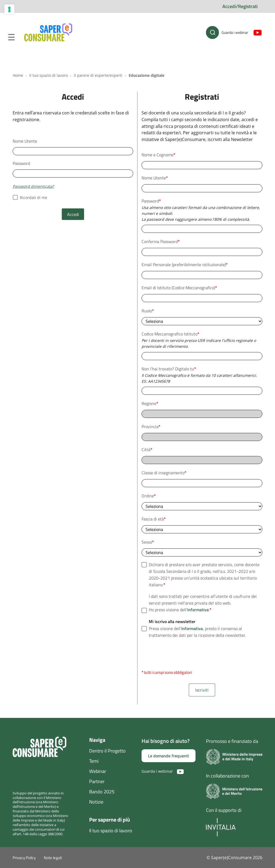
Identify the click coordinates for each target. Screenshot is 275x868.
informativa (198, 610)
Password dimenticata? (33, 186)
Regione (150, 403)
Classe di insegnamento (164, 473)
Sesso (148, 542)
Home (18, 75)
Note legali (53, 858)
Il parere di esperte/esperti (98, 75)
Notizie (96, 802)
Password (21, 163)
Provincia (151, 426)
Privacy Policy (24, 858)
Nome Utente (25, 141)
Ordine (149, 496)
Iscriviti (202, 690)
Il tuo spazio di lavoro (48, 75)
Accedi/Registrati (240, 6)
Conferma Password (161, 241)
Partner (97, 781)
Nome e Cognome (158, 155)
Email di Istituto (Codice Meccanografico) (179, 288)
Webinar (98, 771)
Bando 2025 (102, 792)
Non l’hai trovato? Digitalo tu (169, 369)
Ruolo (148, 311)
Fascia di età (154, 519)
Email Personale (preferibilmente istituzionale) (185, 265)
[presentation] (182, 654)
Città (147, 450)
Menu (11, 37)
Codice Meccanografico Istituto (170, 334)
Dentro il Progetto (107, 751)
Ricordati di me (30, 198)
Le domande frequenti (169, 756)
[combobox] (202, 356)
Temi (94, 761)
